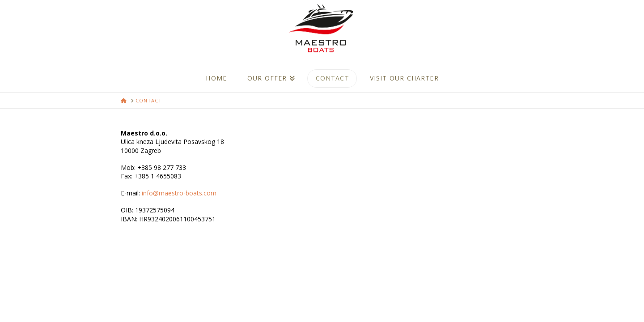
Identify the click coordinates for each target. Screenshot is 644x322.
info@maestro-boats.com (179, 193)
